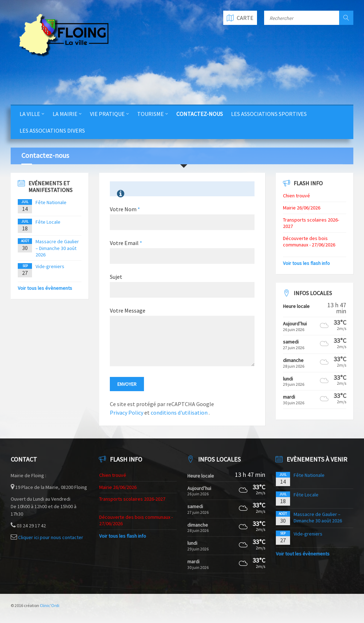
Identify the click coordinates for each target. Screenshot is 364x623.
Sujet (116, 277)
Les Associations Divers (52, 131)
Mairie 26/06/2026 (302, 208)
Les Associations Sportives (269, 114)
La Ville (30, 114)
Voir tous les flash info (306, 263)
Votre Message (128, 310)
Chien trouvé (296, 196)
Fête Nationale (51, 202)
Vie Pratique (107, 114)
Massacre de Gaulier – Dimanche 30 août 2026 (57, 248)
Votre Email (126, 243)
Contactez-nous (200, 114)
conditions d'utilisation (180, 412)
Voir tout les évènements (303, 554)
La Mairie (65, 114)
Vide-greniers (50, 266)
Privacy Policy (127, 412)
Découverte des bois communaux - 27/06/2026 (309, 241)
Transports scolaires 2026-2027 (132, 499)
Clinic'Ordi (50, 605)
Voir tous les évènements (45, 288)
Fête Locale (48, 222)
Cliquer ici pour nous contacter (51, 537)
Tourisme (151, 114)
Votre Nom (125, 209)
